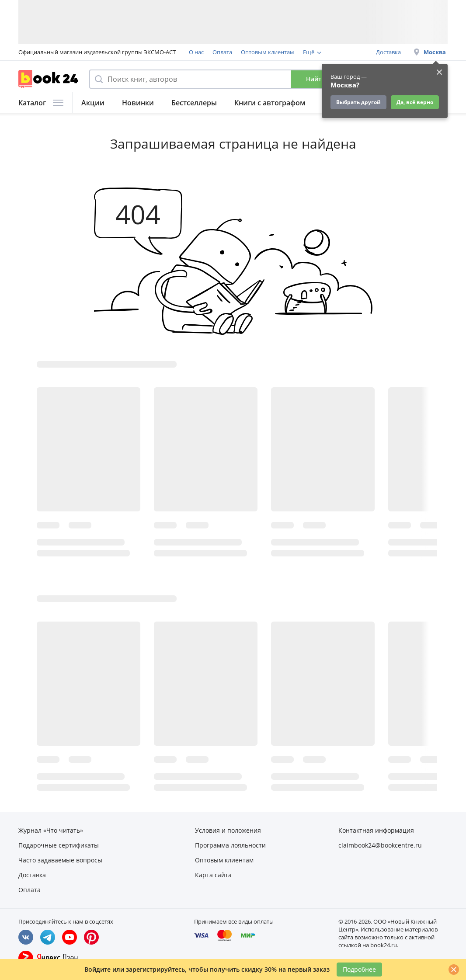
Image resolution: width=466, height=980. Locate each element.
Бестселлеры (194, 103)
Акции (93, 103)
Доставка (388, 52)
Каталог (41, 103)
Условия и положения (228, 830)
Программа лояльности (230, 845)
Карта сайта (213, 875)
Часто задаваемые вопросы (60, 860)
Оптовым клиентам (268, 52)
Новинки (138, 103)
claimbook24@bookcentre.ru (380, 845)
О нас (196, 52)
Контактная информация (376, 830)
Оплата (222, 52)
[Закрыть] (454, 970)
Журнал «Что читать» (51, 830)
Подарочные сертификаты (59, 845)
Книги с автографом (270, 103)
